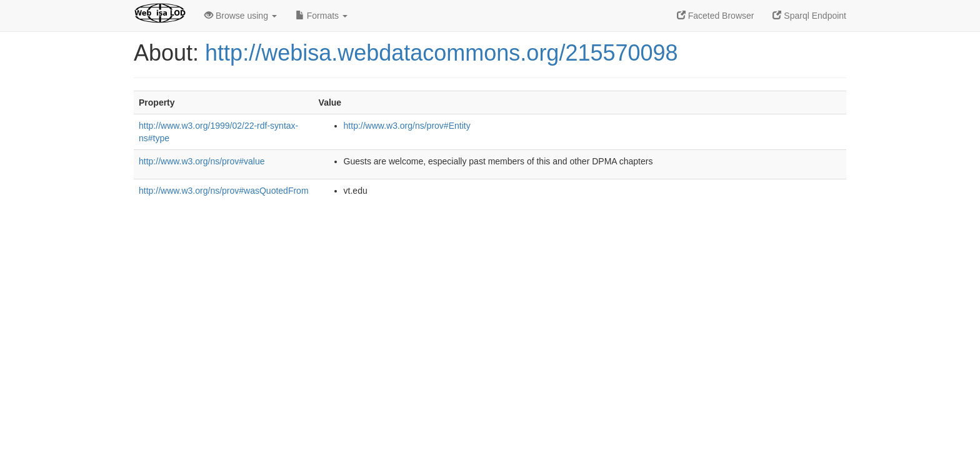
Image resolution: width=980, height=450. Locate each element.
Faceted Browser (716, 16)
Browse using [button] (241, 16)
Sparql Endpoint (809, 16)
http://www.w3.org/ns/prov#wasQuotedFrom (224, 191)
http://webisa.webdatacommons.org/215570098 (442, 53)
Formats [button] (322, 16)
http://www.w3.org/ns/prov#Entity (407, 126)
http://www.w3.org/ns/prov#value (202, 161)
